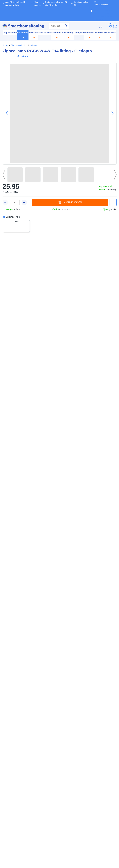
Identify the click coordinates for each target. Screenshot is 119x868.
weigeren (39, 443)
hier (51, 437)
